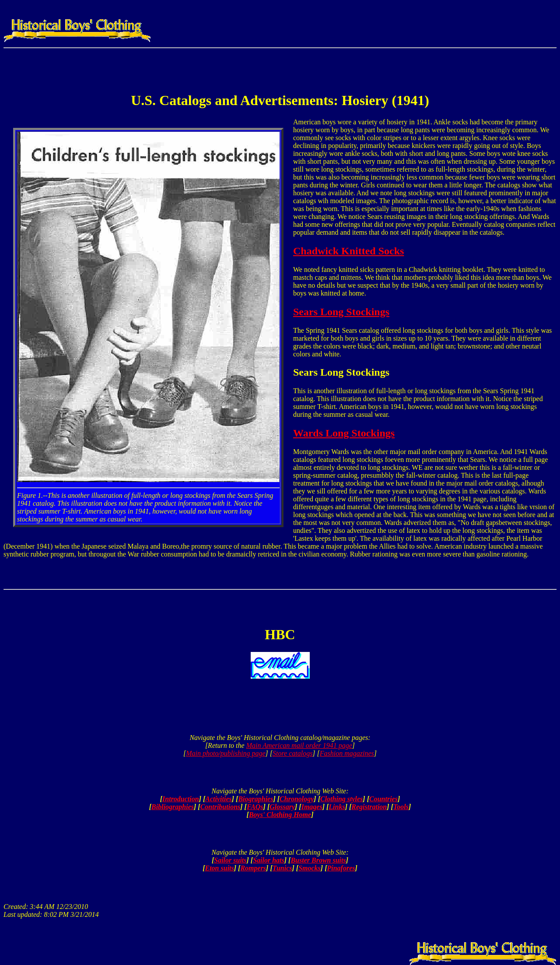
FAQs (255, 807)
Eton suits (220, 868)
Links (337, 807)
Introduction (181, 799)
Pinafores (341, 868)
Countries (383, 799)
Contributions (220, 807)
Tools (401, 807)
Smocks (310, 868)
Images (312, 807)
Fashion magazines (347, 753)
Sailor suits (230, 860)
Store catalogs (292, 753)
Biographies (255, 799)
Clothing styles (341, 799)
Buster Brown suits (318, 860)
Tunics (282, 868)
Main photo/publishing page (226, 753)
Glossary (282, 807)
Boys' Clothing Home (280, 815)
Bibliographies (173, 807)
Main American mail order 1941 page (299, 745)
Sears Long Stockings (341, 312)
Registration (369, 807)
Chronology (297, 799)
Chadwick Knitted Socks (348, 251)
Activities (218, 799)
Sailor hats (269, 860)
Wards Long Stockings (344, 433)
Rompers (253, 868)
